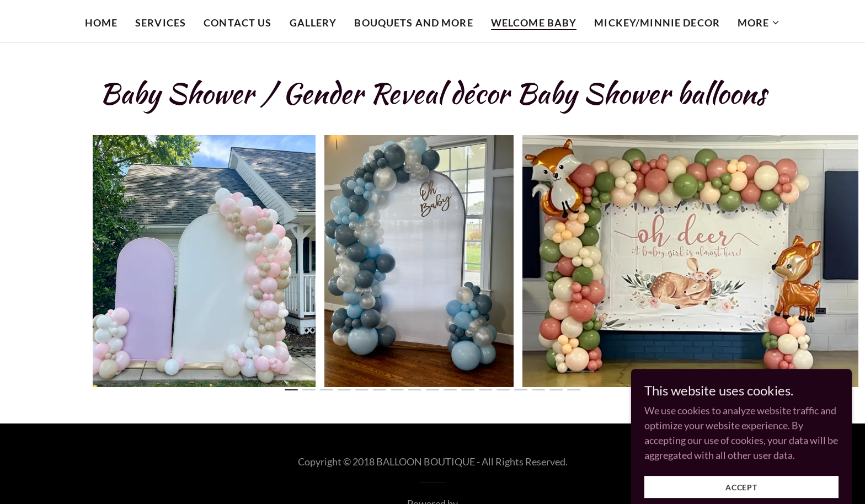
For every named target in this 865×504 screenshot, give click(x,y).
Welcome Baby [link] (534, 23)
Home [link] (102, 23)
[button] (759, 23)
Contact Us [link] (237, 23)
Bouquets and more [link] (413, 23)
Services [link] (161, 23)
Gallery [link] (313, 23)
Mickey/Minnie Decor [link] (657, 23)
